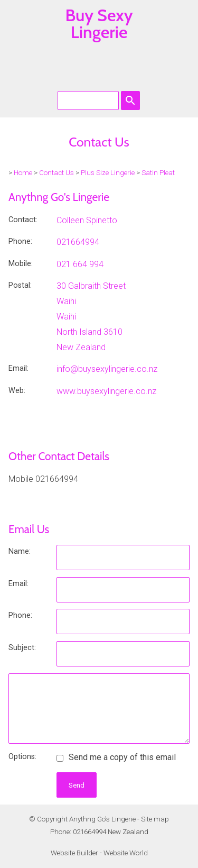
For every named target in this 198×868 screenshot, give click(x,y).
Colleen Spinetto (87, 220)
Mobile (20, 264)
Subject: (22, 648)
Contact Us (56, 173)
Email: (18, 584)
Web (16, 391)
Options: (22, 757)
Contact (22, 220)
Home (23, 173)
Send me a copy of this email (116, 757)
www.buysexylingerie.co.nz (106, 391)
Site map (155, 819)
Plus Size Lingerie (108, 173)
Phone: (20, 615)
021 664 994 (80, 264)
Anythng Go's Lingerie (102, 819)
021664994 (78, 242)
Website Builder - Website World (99, 853)
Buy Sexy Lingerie (99, 24)
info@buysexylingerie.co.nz (107, 369)
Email (18, 368)
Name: (20, 551)
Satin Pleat (158, 173)
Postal (19, 285)
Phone (20, 241)
